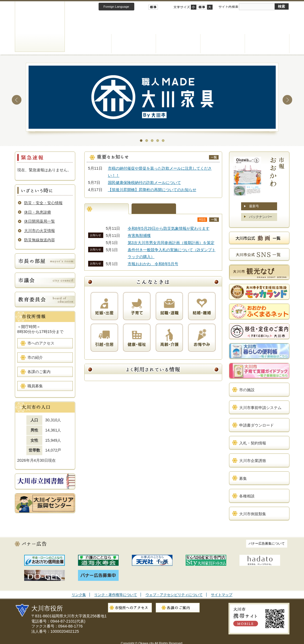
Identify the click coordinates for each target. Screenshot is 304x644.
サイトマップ (222, 595)
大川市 (40, 26)
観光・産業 (223, 44)
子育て (137, 306)
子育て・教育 (178, 44)
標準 (202, 7)
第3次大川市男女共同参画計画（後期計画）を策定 (171, 243)
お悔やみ (202, 338)
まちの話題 (154, 209)
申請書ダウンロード (256, 425)
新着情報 (107, 209)
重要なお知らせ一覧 (214, 157)
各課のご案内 (39, 372)
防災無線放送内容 (40, 240)
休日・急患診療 (38, 212)
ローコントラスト (167, 7)
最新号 (254, 206)
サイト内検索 (228, 7)
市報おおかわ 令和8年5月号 (153, 264)
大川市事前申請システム (260, 408)
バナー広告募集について (267, 544)
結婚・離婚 (202, 306)
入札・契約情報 (253, 443)
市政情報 (267, 44)
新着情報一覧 (214, 220)
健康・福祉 (134, 44)
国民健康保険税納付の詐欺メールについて (144, 183)
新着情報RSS (202, 220)
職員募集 (35, 386)
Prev (17, 100)
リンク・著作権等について (116, 595)
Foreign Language (116, 7)
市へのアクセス (41, 343)
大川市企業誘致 (253, 461)
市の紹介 (35, 357)
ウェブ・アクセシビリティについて (174, 595)
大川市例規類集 (253, 514)
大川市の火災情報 (40, 231)
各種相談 (247, 496)
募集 (243, 478)
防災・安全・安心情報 (43, 203)
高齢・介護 (169, 338)
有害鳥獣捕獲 (139, 236)
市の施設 (247, 390)
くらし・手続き (89, 44)
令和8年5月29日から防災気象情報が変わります (169, 228)
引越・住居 (104, 338)
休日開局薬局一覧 (40, 221)
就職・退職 (169, 306)
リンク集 (79, 595)
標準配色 (153, 7)
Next (287, 100)
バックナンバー (261, 217)
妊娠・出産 (104, 306)
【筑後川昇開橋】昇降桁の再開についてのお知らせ (152, 190)
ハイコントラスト (161, 7)
